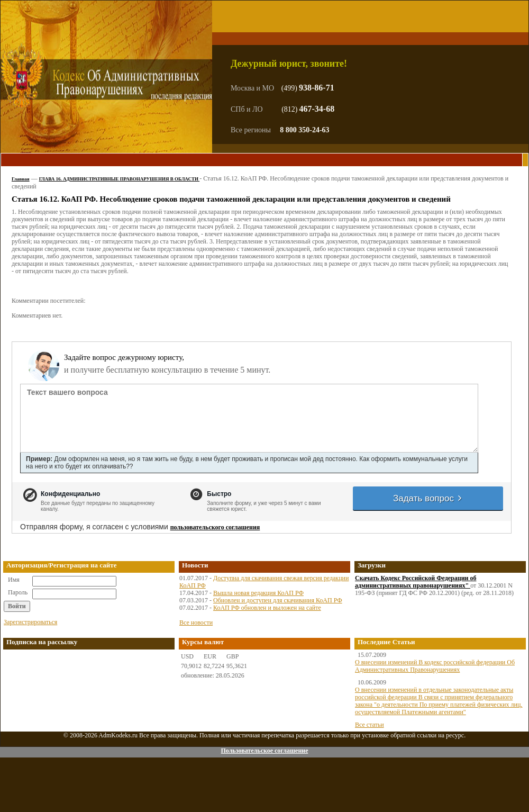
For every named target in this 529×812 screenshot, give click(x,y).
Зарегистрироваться (30, 622)
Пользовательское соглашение (264, 751)
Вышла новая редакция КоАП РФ (258, 593)
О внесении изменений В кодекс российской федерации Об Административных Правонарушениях (435, 666)
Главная (21, 179)
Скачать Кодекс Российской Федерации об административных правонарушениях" (416, 582)
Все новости (196, 622)
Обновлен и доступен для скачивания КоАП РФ (278, 600)
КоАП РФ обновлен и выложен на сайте (267, 608)
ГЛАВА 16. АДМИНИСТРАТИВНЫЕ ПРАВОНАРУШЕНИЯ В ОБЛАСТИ (119, 179)
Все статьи (370, 725)
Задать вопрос (428, 498)
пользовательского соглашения (215, 527)
